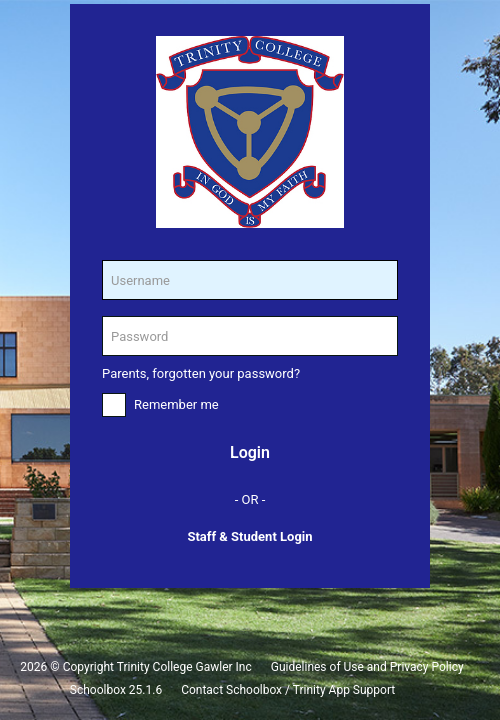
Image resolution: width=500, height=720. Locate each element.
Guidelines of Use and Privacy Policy (367, 667)
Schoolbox (98, 690)
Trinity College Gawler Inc (184, 667)
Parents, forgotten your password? (201, 373)
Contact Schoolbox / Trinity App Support (288, 690)
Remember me (176, 404)
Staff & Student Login (249, 536)
